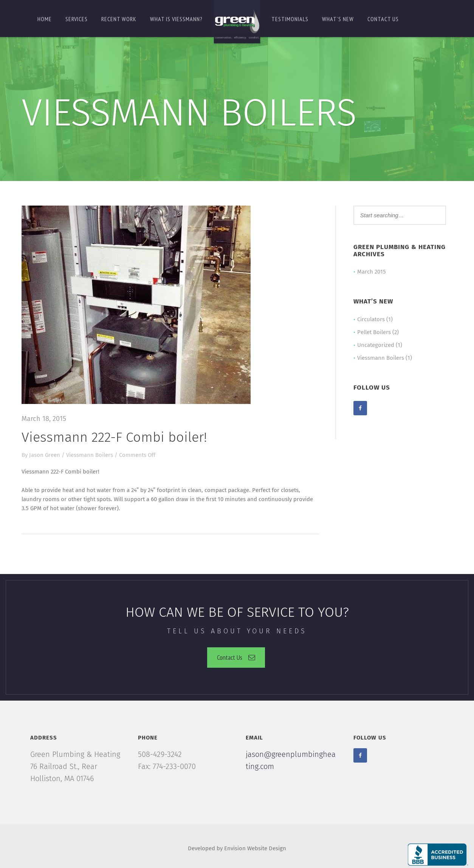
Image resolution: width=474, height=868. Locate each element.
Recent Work (119, 19)
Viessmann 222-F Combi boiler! (114, 437)
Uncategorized (376, 345)
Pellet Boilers (374, 332)
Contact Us (236, 657)
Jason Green (45, 455)
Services (77, 19)
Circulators (371, 319)
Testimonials (290, 19)
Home (45, 19)
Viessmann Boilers (90, 455)
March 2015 (372, 272)
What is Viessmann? (176, 19)
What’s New (338, 19)
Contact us (383, 19)
